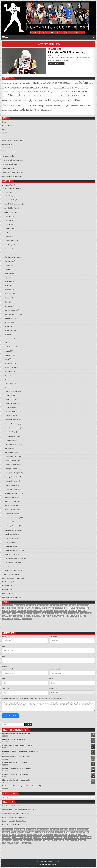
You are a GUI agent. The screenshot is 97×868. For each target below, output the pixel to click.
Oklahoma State (10, 331)
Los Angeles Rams (11, 481)
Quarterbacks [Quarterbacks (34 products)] (41, 100)
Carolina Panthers (11, 412)
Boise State (9, 224)
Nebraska (8, 306)
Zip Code (6, 689)
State (51, 679)
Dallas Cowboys (10, 432)
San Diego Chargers (12, 526)
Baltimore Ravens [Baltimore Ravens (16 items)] (43, 605)
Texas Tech (8, 372)
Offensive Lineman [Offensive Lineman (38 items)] (73, 613)
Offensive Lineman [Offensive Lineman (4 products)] (11, 101)
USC (6, 380)
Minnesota (8, 290)
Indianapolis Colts (11, 457)
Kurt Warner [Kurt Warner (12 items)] (7, 613)
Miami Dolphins (10, 485)
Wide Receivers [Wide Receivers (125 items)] (27, 619)
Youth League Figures (11, 574)
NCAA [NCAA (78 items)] (65, 613)
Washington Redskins (12, 563)
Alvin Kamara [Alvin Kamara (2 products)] (7, 83)
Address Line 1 (8, 669)
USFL (5, 567)
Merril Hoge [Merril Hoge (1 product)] (45, 96)
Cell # (4, 656)
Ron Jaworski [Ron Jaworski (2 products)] (70, 101)
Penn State (8, 339)
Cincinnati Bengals (11, 420)
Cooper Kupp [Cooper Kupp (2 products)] (73, 83)
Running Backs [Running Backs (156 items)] (28, 616)
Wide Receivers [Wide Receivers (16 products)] (29, 110)
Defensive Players (10, 164)
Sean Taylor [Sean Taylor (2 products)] (15, 106)
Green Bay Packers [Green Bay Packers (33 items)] (72, 608)
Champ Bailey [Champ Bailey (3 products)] (42, 83)
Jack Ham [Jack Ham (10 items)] (12, 611)
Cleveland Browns (11, 424)
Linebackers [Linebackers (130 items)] (28, 613)
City (4, 679)
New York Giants (11, 501)
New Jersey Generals (12, 570)
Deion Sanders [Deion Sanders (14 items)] (40, 608)
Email (4, 646)
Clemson (8, 237)
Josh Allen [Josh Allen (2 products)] (66, 92)
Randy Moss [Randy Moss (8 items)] (17, 616)
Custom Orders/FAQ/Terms (12, 176)
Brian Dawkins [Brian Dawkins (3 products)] (19, 83)
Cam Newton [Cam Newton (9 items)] (64, 605)
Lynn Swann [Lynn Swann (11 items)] (37, 613)
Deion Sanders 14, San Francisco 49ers (16, 825)
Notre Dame (9, 318)
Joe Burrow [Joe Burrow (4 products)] (35, 92)
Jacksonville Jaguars (12, 461)
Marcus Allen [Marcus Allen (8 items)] (47, 613)
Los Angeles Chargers (12, 473)
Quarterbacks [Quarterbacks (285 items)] (7, 616)
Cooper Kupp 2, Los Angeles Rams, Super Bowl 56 (20, 810)
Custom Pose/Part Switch (11, 578)
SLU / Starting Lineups (10, 597)
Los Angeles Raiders (12, 477)
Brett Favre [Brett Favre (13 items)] (54, 605)
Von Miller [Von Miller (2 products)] (14, 110)
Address (5, 666)
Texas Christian (10, 367)
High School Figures (11, 188)
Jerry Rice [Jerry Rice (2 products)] (20, 92)
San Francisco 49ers (12, 530)
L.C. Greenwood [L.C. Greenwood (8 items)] (17, 613)
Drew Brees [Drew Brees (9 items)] (50, 608)
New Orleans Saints (12, 497)
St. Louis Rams (10, 542)
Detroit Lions (9, 440)
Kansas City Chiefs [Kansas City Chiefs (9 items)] (60, 611)
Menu (7, 37)
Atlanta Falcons (10, 395)
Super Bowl (9, 546)
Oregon (7, 335)
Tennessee (8, 355)
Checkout (7, 137)
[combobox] (49, 797)
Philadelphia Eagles (12, 514)
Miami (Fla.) (9, 282)
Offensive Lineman (10, 152)
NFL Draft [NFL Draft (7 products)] (81, 96)
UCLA (7, 376)
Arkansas (8, 216)
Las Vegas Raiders (11, 469)
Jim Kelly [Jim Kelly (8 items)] (39, 611)
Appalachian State (11, 208)
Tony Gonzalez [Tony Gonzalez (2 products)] (80, 106)
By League (6, 185)
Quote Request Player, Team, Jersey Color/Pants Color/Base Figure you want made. (32, 698)
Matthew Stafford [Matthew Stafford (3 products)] (33, 96)
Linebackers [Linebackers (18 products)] (17, 96)
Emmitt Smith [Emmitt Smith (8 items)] (60, 608)
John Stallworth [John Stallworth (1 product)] (57, 92)
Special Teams (9, 168)
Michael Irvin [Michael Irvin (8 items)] (57, 613)
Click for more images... (57, 64)
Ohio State (8, 322)
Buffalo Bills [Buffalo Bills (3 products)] (31, 83)
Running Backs (9, 156)
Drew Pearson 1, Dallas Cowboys (14, 821)
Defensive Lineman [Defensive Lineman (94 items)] (28, 608)
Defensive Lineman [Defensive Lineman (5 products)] (21, 88)
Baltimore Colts (10, 399)
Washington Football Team (14, 559)
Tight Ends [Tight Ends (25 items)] (82, 616)
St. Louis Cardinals (11, 538)
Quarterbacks (8, 148)
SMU (6, 343)
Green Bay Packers (11, 444)
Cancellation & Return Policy (13, 141)
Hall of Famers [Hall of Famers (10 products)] (70, 88)
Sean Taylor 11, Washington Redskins (16, 813)
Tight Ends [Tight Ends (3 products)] (69, 106)
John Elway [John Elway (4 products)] (47, 92)
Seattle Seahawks (11, 534)
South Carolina (10, 347)
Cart (5, 133)
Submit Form (10, 716)
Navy (6, 302)
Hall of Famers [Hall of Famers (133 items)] (84, 608)
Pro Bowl (8, 522)
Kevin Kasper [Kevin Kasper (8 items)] (83, 611)
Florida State (9, 261)
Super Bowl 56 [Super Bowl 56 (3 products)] (46, 106)
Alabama (8, 196)
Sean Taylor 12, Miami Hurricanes (14, 806)
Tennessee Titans (11, 555)
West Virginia (9, 384)
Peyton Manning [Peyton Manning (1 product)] (25, 101)
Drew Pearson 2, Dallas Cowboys (14, 817)
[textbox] (49, 798)
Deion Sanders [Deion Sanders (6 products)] (39, 88)
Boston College (10, 228)
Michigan (8, 286)
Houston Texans (10, 452)
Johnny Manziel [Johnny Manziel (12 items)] (48, 611)
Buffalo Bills (9, 407)
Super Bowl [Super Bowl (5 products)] (34, 106)
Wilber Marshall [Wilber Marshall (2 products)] (46, 110)
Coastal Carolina (10, 241)
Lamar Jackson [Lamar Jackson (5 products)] (78, 92)
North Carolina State (12, 314)
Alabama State (10, 200)
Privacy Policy (7, 126)
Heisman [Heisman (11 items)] (5, 611)
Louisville (8, 273)
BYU (6, 232)
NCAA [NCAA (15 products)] (71, 96)
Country (52, 689)
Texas (7, 359)
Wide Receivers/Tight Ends (13, 160)
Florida (7, 253)
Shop (4, 130)
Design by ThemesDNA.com (49, 865)
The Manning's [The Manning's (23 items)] (59, 616)
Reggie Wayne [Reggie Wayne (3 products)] (58, 101)
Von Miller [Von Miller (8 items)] (17, 619)
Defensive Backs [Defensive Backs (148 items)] (16, 608)
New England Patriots (12, 493)
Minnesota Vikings (11, 489)
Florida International (12, 257)
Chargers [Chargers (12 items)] (73, 605)
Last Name (53, 636)
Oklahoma (8, 326)
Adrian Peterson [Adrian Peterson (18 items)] (19, 605)
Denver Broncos (10, 436)
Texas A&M (9, 363)
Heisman (5, 586)
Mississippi (9, 294)
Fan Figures (7, 582)
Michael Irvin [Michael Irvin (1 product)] (52, 96)
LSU (6, 278)
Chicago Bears (10, 416)
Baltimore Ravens (11, 403)
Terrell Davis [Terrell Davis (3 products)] (58, 106)
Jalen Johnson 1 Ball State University (67, 52)
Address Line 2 (55, 669)
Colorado (8, 249)
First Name (6, 636)
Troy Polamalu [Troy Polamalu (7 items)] (7, 619)
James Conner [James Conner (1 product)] (84, 88)
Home (4, 122)
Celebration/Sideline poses (13, 172)
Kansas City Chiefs (11, 465)
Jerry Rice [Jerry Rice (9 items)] (31, 611)
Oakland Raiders (10, 510)
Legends (5, 589)
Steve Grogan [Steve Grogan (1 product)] (24, 106)
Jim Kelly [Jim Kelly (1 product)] (27, 92)
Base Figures (7, 145)
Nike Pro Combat (11, 310)
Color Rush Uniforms (12, 428)
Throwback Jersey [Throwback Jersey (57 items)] (71, 616)
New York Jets (10, 506)
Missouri (8, 298)
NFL (5, 388)
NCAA (59, 49)
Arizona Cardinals (11, 391)
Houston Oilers (10, 448)
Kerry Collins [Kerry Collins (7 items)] (73, 611)
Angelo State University (13, 204)
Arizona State (9, 212)
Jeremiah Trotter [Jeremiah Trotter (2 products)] (9, 92)
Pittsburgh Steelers (12, 518)
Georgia (7, 265)
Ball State (52, 49)
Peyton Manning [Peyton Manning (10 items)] (86, 613)
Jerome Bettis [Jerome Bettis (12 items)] (21, 611)
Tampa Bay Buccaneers (13, 551)
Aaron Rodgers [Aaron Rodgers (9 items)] (7, 605)
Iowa (6, 269)
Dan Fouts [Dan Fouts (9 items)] (6, 608)
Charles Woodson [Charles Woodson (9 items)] (83, 605)
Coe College (9, 245)
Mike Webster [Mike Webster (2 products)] (62, 96)
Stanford (8, 351)
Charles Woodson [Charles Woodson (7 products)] (58, 83)
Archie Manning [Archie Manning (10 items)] (31, 605)
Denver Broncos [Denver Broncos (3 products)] (54, 88)
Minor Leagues (8, 593)
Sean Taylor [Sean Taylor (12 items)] (38, 616)
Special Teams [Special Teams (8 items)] (48, 616)
